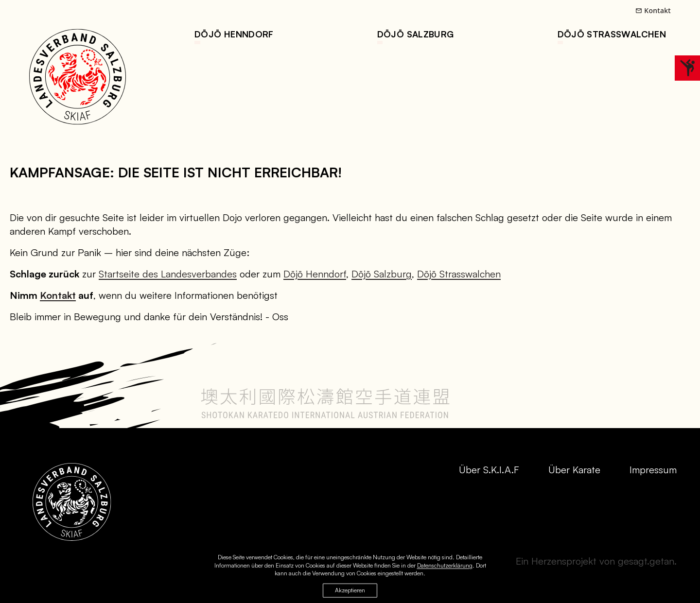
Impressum (653, 470)
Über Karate (574, 470)
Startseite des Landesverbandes (168, 274)
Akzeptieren (350, 592)
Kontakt (653, 10)
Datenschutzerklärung (445, 567)
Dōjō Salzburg (416, 34)
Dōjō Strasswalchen (459, 274)
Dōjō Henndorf (234, 34)
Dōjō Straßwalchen (612, 34)
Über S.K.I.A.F (489, 470)
